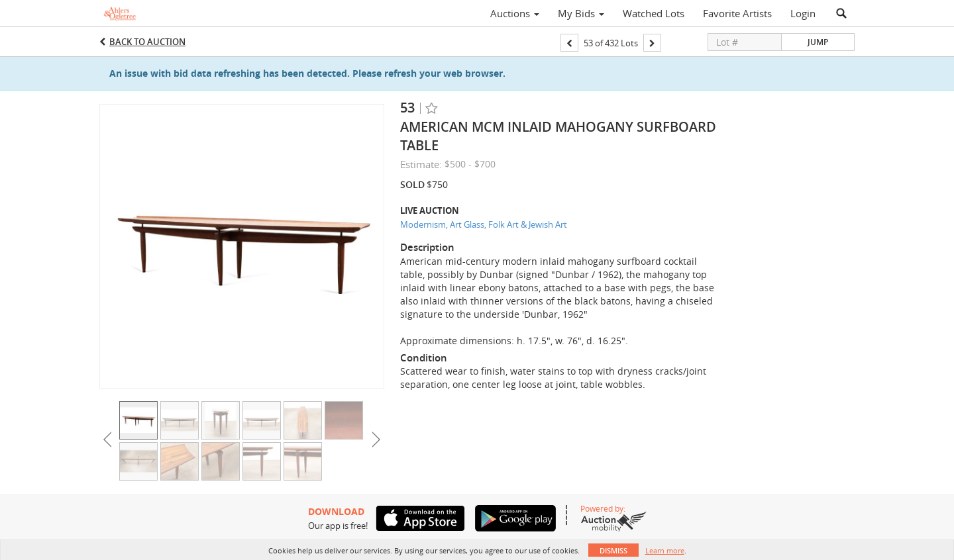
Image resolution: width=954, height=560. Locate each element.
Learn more (665, 550)
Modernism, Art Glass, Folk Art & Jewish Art (484, 224)
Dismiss (613, 550)
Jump (818, 42)
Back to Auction (147, 42)
